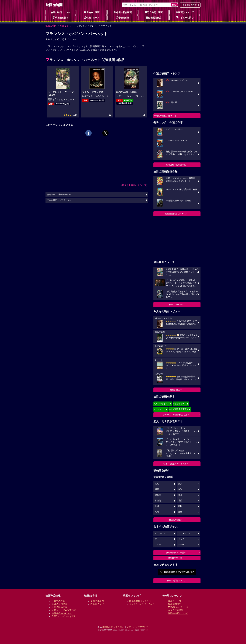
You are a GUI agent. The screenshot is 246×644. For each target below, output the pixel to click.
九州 (157, 512)
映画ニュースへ (176, 305)
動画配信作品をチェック (176, 214)
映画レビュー (176, 390)
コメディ (159, 545)
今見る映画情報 (176, 610)
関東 (180, 484)
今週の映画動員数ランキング (167, 116)
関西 (157, 489)
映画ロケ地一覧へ (176, 558)
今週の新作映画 (123, 12)
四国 (180, 506)
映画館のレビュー (99, 604)
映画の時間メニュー (61, 12)
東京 (157, 484)
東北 (180, 495)
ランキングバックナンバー (142, 604)
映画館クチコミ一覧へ (176, 553)
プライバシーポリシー (138, 627)
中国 (157, 506)
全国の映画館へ (176, 520)
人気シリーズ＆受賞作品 (64, 610)
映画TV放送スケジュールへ (176, 464)
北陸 (180, 501)
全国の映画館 (97, 601)
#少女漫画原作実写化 (179, 409)
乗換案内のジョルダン (113, 627)
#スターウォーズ (162, 404)
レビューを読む (185, 17)
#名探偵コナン (180, 404)
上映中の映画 (92, 12)
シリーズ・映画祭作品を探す (176, 415)
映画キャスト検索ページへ (59, 195)
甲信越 (158, 501)
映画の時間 (51, 26)
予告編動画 (123, 17)
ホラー (181, 545)
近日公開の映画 (154, 12)
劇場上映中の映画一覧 (176, 165)
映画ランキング (185, 12)
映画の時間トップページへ (59, 200)
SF (156, 539)
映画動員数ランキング (140, 601)
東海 (180, 489)
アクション (160, 533)
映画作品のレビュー (62, 613)
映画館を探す (61, 17)
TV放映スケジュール (178, 607)
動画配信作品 (154, 17)
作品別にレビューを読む (64, 616)
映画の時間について (176, 581)
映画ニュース (92, 17)
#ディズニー (160, 409)
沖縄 (180, 512)
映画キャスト (67, 26)
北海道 (158, 495)
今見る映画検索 (189, 5)
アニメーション (185, 533)
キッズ (181, 539)
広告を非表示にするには (134, 185)
